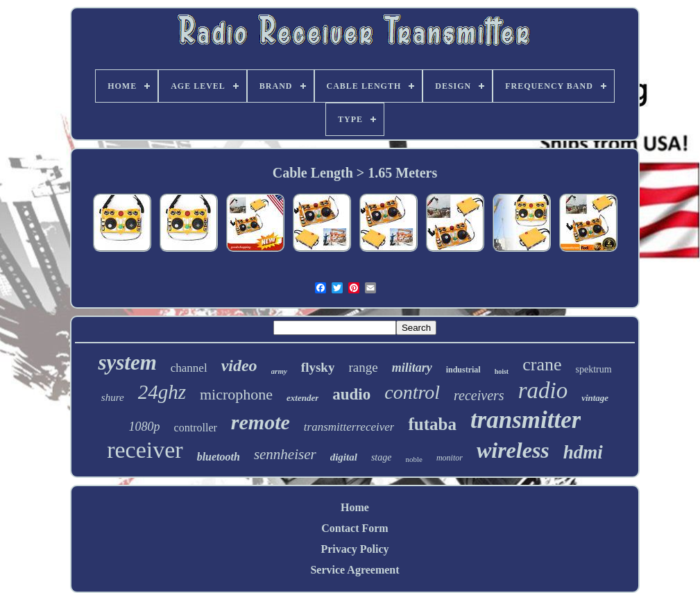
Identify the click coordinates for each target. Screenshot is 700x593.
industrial (463, 370)
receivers (479, 395)
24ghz (162, 392)
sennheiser (285, 454)
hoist (502, 371)
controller (196, 428)
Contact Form (355, 528)
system (127, 362)
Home (355, 507)
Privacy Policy (355, 549)
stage (382, 457)
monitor (450, 458)
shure (113, 397)
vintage (595, 398)
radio (543, 390)
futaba (432, 424)
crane (542, 364)
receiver (145, 450)
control (412, 392)
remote (261, 422)
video (239, 366)
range (363, 367)
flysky (318, 367)
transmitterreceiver (349, 427)
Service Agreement (355, 570)
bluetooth (219, 457)
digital (344, 457)
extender (302, 398)
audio (351, 394)
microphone (236, 394)
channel (189, 368)
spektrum (593, 369)
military (412, 368)
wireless (513, 450)
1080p (145, 427)
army (279, 371)
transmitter (526, 420)
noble (413, 459)
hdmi (583, 452)
